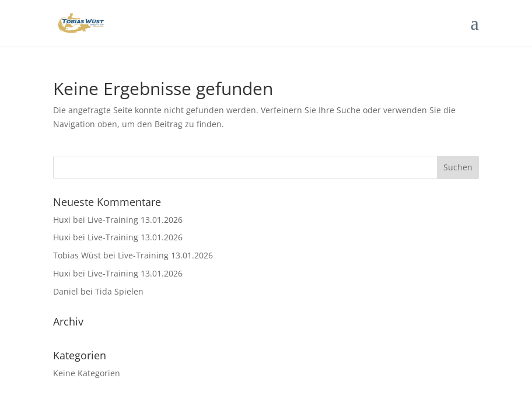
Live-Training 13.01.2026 (135, 220)
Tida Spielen (119, 291)
